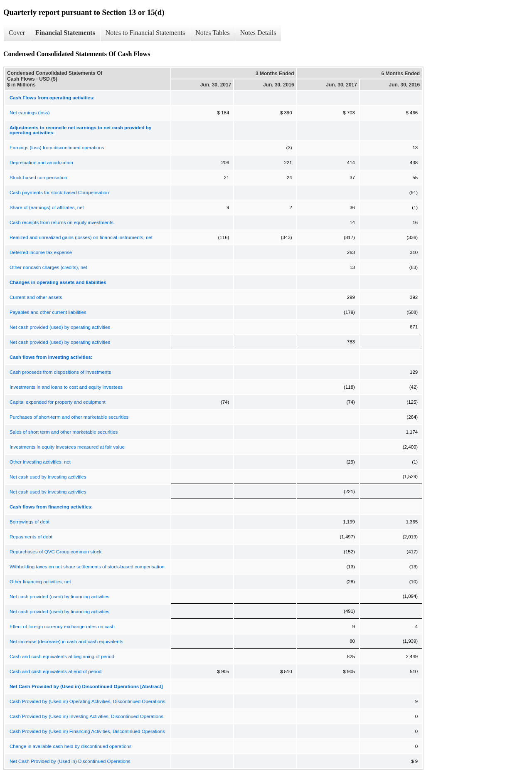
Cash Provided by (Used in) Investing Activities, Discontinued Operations (86, 716)
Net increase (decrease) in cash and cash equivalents (66, 642)
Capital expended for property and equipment (58, 402)
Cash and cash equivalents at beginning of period (62, 656)
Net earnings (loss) (30, 113)
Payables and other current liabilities (48, 312)
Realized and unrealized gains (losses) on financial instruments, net (81, 237)
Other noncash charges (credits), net (48, 267)
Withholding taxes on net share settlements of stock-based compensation (87, 567)
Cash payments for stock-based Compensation (59, 192)
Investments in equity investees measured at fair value (67, 447)
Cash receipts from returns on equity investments (62, 222)
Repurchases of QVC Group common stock (55, 552)
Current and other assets (36, 297)
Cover (17, 33)
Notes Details (258, 33)
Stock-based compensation (38, 178)
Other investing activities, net (40, 462)
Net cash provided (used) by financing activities (59, 597)
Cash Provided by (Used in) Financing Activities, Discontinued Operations (87, 731)
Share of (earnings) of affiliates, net (47, 207)
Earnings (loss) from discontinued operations (57, 148)
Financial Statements (65, 33)
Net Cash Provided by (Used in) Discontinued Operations (70, 761)
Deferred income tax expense (41, 252)
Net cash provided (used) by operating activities (60, 327)
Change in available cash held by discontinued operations (70, 746)
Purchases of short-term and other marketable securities (69, 417)
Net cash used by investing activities (48, 477)
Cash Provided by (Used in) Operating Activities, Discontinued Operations (87, 701)
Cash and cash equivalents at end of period (55, 671)
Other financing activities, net (40, 582)
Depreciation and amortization (41, 163)
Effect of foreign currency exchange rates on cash (62, 627)
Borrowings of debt (30, 522)
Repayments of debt (31, 537)
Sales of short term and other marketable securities (64, 432)
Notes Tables (213, 33)
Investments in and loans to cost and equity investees (66, 387)
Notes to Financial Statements (145, 33)
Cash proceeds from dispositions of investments (60, 372)
